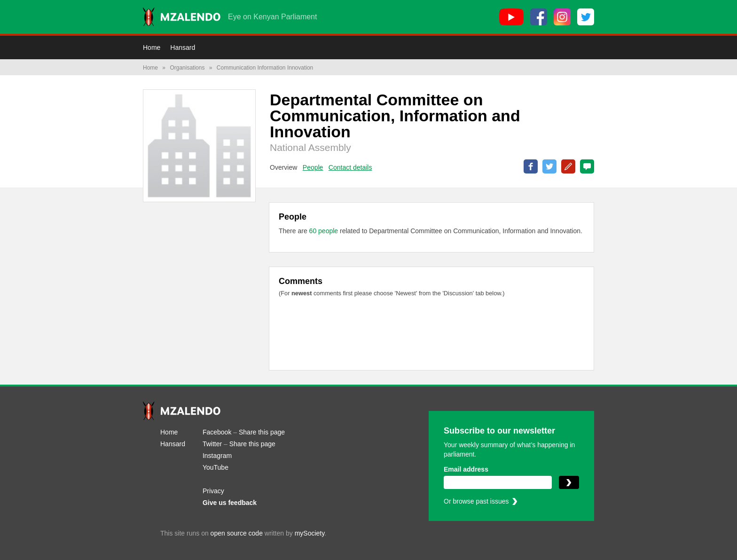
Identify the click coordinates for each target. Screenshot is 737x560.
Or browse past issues (476, 501)
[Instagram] (562, 17)
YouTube (216, 467)
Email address (466, 469)
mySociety (310, 533)
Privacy (213, 491)
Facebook (217, 432)
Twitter (212, 444)
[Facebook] (539, 17)
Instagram (217, 456)
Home (152, 47)
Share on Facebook (531, 166)
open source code (237, 533)
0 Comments (587, 166)
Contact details (350, 167)
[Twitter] (586, 17)
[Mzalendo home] (182, 17)
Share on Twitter (549, 166)
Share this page (262, 432)
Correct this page (568, 166)
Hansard (183, 47)
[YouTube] (511, 17)
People (313, 167)
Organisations (187, 68)
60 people (325, 231)
